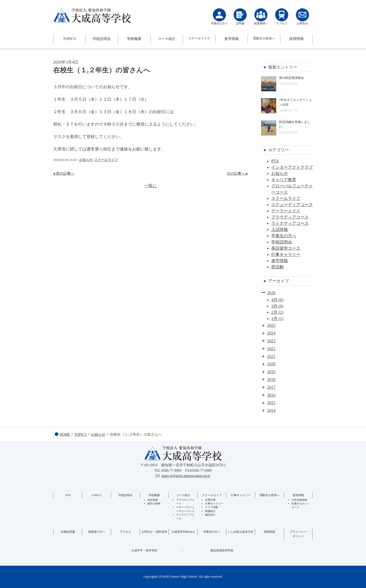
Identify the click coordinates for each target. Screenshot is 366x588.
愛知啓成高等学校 (222, 550)
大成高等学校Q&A (183, 532)
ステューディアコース (292, 205)
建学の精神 (154, 504)
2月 (274, 312)
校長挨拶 (153, 500)
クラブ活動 (212, 507)
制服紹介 (210, 511)
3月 (274, 306)
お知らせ (86, 160)
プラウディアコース (290, 217)
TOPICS (69, 39)
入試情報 (280, 230)
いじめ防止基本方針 (241, 532)
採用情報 (296, 39)
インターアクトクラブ (292, 167)
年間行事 (210, 500)
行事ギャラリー (286, 254)
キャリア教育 (284, 180)
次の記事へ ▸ (237, 173)
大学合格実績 (299, 500)
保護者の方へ (97, 532)
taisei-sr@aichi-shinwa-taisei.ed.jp (186, 476)
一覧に (151, 186)
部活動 (277, 267)
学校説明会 (102, 39)
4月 (274, 300)
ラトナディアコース (290, 223)
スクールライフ (199, 38)
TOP (68, 495)
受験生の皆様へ (264, 38)
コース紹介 (167, 39)
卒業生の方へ (284, 236)
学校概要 (134, 39)
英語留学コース (286, 248)
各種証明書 (68, 532)
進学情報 (232, 39)
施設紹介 (210, 515)
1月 (274, 319)
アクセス (125, 532)
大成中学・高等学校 (144, 550)
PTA (275, 161)
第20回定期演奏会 (292, 78)
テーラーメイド (286, 211)
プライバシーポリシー (298, 534)
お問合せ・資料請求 (154, 532)
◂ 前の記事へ (64, 173)
